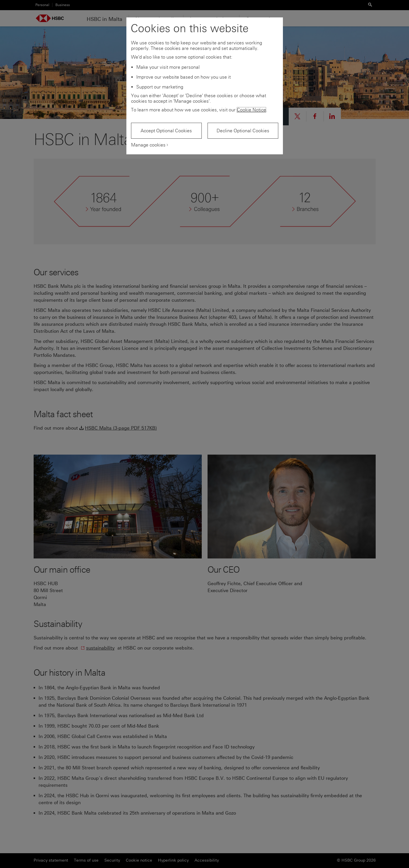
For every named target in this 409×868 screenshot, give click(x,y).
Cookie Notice (251, 110)
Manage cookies (148, 145)
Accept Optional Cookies (166, 131)
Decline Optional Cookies (243, 131)
